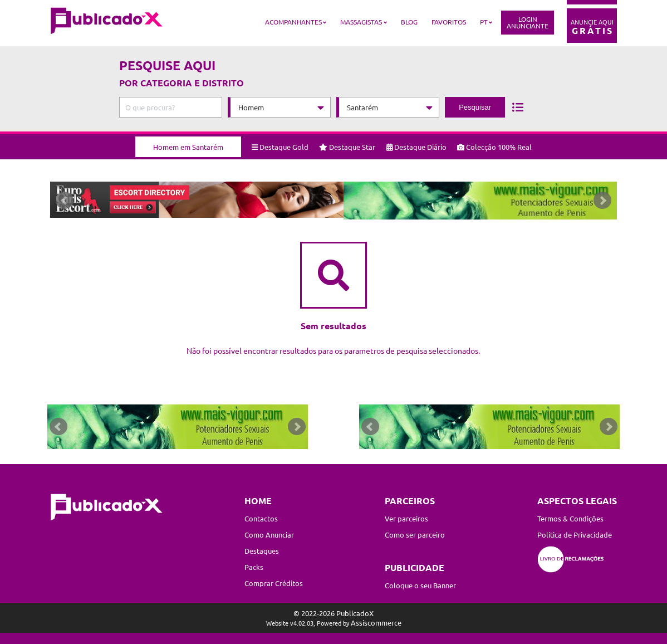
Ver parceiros (406, 518)
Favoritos (449, 22)
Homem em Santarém (188, 143)
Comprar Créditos (274, 583)
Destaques (262, 551)
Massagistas (361, 22)
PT (484, 22)
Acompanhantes (293, 22)
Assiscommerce (376, 623)
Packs (254, 567)
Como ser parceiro (415, 535)
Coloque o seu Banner (420, 585)
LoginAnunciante (528, 22)
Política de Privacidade (575, 535)
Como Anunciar (269, 535)
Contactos (261, 518)
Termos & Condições (570, 518)
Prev (65, 203)
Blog (409, 22)
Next (602, 203)
